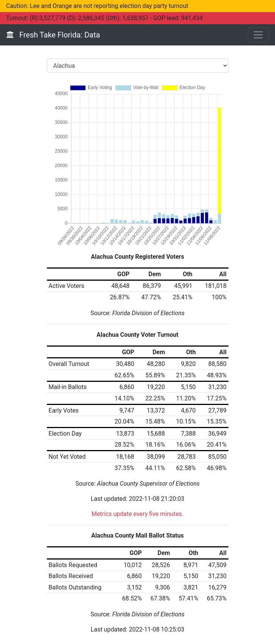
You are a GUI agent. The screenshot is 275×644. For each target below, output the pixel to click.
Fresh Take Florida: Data (53, 35)
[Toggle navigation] (258, 35)
